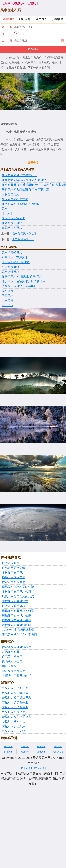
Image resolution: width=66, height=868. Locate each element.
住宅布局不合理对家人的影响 (21, 204)
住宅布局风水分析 (14, 606)
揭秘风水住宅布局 (14, 577)
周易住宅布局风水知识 (16, 616)
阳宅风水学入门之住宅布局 (19, 635)
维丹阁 (6, 3)
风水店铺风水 (10, 272)
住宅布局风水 (11, 563)
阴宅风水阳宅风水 (13, 218)
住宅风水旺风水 (12, 223)
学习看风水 (9, 666)
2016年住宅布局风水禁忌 (18, 630)
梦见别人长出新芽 (14, 726)
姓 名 (7, 27)
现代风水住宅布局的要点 (18, 596)
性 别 (7, 34)
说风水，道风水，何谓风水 (19, 286)
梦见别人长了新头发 (15, 688)
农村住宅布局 (10, 194)
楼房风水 (41, 747)
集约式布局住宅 (12, 661)
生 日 (7, 40)
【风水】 (8, 214)
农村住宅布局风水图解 (16, 625)
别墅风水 (58, 747)
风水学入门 (58, 752)
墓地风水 (41, 752)
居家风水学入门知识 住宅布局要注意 (25, 190)
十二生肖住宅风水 (23, 239)
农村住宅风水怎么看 (25, 233)
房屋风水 (19, 3)
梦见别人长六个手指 (15, 712)
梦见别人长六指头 (14, 722)
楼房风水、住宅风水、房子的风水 (24, 281)
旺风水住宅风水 (12, 228)
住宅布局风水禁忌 (14, 582)
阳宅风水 (8, 752)
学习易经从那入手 (14, 671)
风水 (5, 209)
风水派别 (8, 291)
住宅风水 (33, 3)
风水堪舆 (8, 301)
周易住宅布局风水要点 (16, 620)
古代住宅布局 (11, 652)
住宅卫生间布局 (12, 657)
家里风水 (25, 752)
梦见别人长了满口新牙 (16, 693)
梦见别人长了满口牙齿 (16, 698)
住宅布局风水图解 (14, 568)
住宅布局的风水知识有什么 (19, 175)
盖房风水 (8, 305)
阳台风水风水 (10, 267)
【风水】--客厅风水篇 (16, 262)
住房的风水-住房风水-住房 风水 (22, 277)
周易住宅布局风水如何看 (18, 611)
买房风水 (25, 747)
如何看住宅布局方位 (15, 199)
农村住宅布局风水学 (15, 601)
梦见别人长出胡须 (14, 731)
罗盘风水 (8, 296)
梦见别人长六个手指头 (16, 717)
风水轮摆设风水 (12, 253)
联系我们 (40, 768)
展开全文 (33, 163)
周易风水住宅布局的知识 (18, 587)
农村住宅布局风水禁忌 (16, 592)
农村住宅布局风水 (14, 573)
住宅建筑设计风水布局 (16, 647)
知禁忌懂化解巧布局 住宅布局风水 (24, 180)
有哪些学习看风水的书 (16, 676)
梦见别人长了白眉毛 (15, 707)
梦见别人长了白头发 (15, 703)
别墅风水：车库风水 (15, 258)
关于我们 (26, 768)
